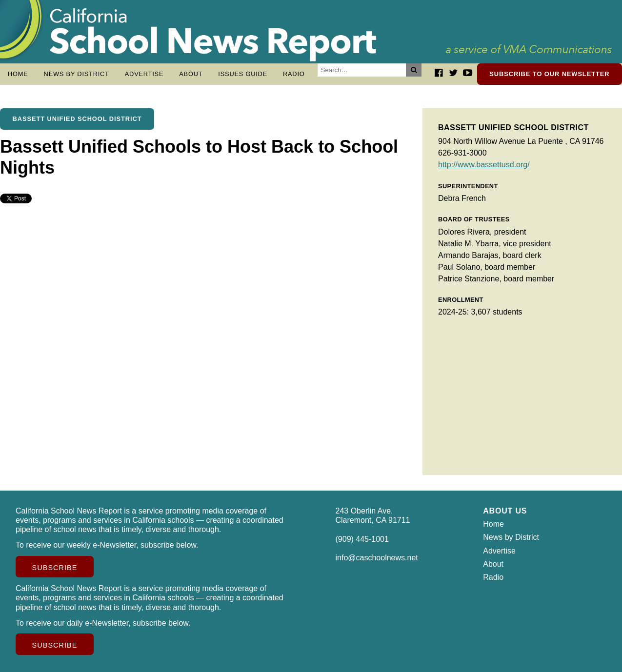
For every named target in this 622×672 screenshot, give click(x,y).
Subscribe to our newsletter (549, 74)
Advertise (144, 74)
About (191, 74)
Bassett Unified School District (77, 119)
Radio (294, 74)
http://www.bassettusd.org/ (484, 165)
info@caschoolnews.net (377, 558)
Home (18, 74)
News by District (77, 74)
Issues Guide (243, 74)
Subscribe (55, 568)
